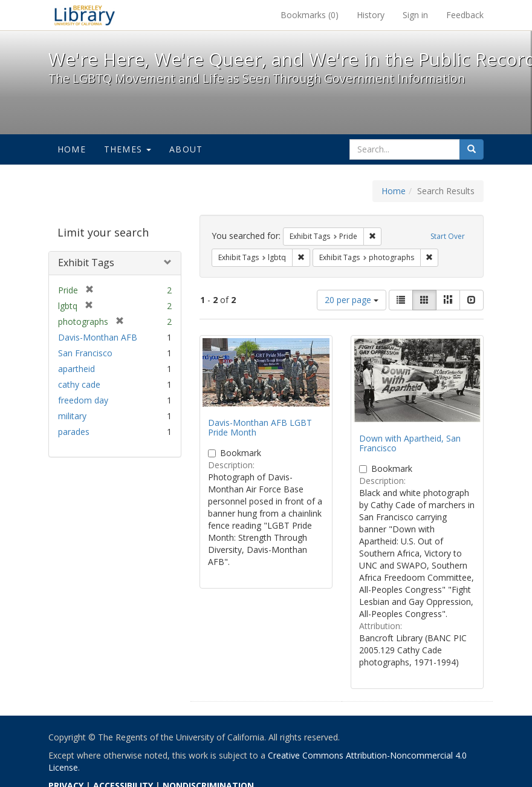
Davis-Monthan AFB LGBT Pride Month (260, 427)
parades (74, 432)
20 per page (352, 300)
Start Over (448, 236)
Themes (128, 149)
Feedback (465, 15)
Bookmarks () (310, 15)
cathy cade (79, 384)
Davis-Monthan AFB (98, 337)
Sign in (415, 15)
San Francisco (85, 353)
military (72, 416)
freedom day (83, 400)
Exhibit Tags (86, 263)
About (186, 149)
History (371, 15)
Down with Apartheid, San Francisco (410, 443)
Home (72, 149)
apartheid (76, 369)
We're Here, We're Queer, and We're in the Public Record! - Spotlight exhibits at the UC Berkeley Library (85, 15)
